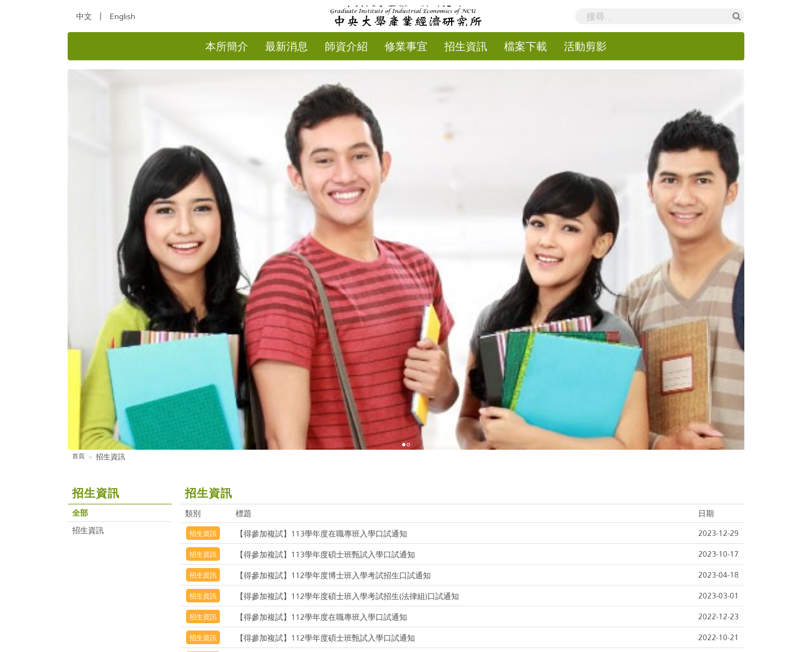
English (122, 16)
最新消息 (286, 46)
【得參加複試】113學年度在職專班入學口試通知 (334, 322)
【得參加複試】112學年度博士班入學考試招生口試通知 (347, 363)
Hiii (552, 644)
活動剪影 (585, 46)
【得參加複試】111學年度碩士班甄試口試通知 (329, 489)
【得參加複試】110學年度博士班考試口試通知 (329, 509)
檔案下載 (526, 46)
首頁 (80, 245)
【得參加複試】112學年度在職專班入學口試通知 (334, 405)
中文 (84, 16)
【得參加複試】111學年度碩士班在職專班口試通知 (338, 468)
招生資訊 (466, 46)
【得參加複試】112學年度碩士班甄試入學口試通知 (338, 426)
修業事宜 (406, 46)
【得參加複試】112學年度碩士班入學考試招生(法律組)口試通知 (363, 384)
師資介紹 (346, 46)
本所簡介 (227, 46)
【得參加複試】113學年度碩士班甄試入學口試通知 (338, 343)
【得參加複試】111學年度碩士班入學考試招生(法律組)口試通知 (363, 447)
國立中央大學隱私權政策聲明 (423, 623)
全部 (81, 302)
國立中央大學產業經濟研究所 (360, 644)
